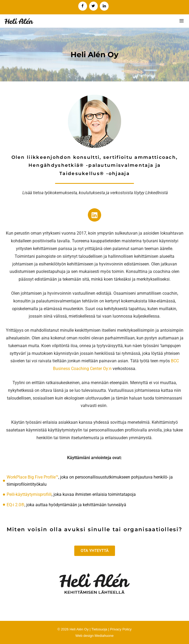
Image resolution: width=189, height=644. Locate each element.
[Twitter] (94, 6)
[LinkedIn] (104, 6)
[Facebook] (83, 6)
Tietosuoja (99, 629)
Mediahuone (104, 636)
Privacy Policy (121, 629)
